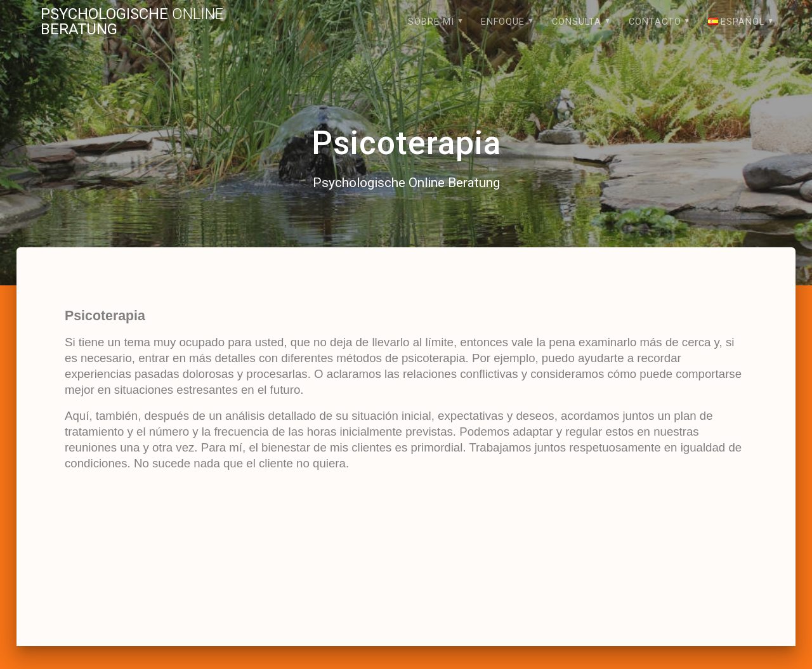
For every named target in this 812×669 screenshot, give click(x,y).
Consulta (577, 22)
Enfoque (503, 22)
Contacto (655, 22)
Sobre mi (431, 22)
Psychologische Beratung (132, 22)
